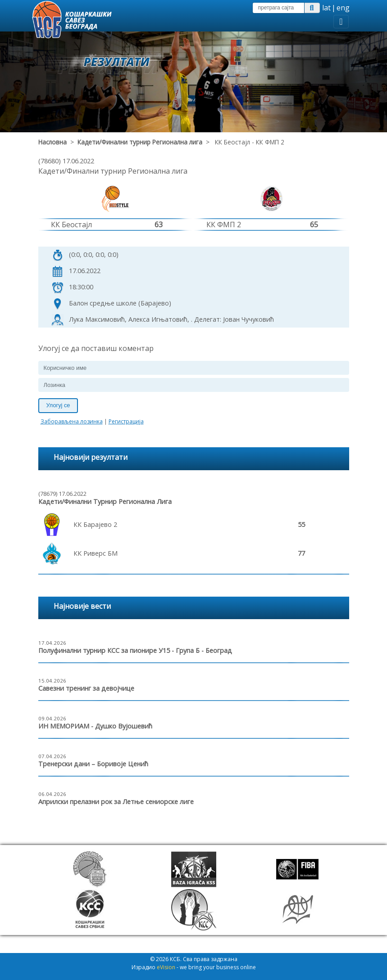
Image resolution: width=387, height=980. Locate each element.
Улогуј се (58, 405)
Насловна (52, 142)
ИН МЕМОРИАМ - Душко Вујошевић (95, 726)
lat (326, 8)
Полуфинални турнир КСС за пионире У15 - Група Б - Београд (135, 650)
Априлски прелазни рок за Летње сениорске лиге (116, 802)
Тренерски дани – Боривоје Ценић (93, 764)
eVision (166, 967)
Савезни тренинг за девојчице (86, 688)
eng (343, 8)
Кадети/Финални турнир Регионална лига (140, 142)
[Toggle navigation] (341, 22)
